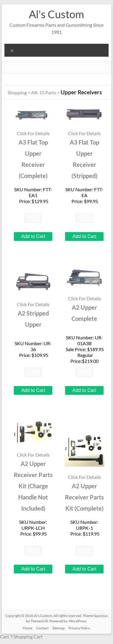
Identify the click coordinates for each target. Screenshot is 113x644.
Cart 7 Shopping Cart (21, 637)
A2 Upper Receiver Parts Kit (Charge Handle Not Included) (33, 486)
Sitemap (59, 628)
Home (28, 628)
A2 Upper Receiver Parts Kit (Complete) (84, 497)
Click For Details (33, 133)
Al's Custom (56, 14)
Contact (42, 628)
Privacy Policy (79, 628)
